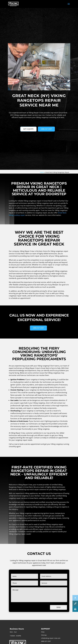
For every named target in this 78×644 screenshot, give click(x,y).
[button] (75, 609)
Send (59, 607)
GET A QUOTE (28, 129)
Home (42, 172)
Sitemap (44, 635)
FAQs (43, 632)
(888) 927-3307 (46, 129)
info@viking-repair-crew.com (51, 638)
